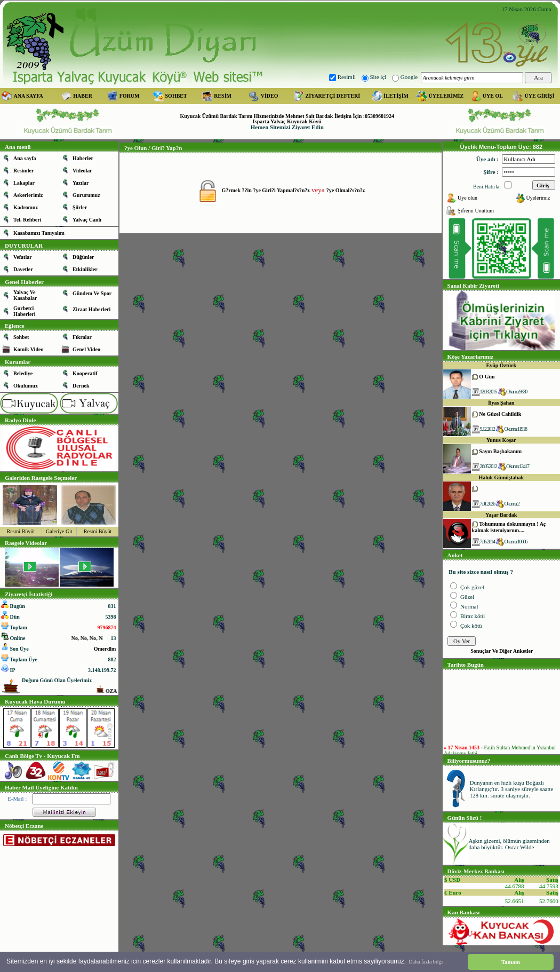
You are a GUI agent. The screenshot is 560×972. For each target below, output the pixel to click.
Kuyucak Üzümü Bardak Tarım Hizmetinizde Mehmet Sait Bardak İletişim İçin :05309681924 (287, 116)
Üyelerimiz (538, 198)
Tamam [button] (511, 962)
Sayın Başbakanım (500, 451)
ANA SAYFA (29, 96)
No (90, 638)
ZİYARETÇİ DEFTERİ (333, 96)
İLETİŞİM (396, 96)
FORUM (130, 96)
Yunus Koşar (501, 440)
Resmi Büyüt (21, 531)
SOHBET (176, 96)
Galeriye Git (59, 531)
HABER (83, 96)
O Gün (487, 377)
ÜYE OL (493, 96)
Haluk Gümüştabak (501, 477)
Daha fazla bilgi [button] (426, 962)
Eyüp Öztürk (501, 365)
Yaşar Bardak (501, 515)
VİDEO (270, 96)
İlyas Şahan (501, 403)
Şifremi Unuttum (476, 211)
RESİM (223, 96)
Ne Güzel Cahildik (500, 414)
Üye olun (467, 198)
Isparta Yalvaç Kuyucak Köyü (287, 121)
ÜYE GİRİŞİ (539, 96)
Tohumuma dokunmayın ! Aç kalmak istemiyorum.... (509, 527)
